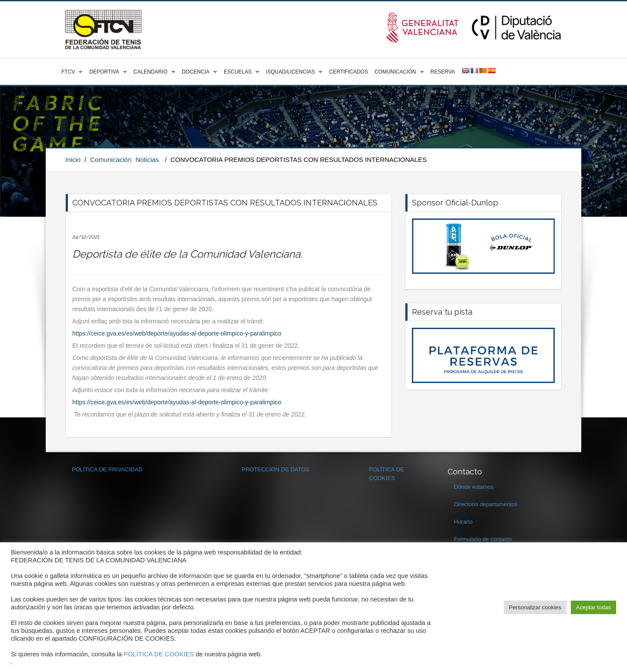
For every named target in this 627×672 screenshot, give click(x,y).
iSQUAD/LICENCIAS (290, 72)
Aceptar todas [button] (593, 607)
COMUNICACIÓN (395, 72)
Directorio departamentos (486, 504)
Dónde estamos (474, 487)
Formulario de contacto (483, 539)
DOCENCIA (196, 72)
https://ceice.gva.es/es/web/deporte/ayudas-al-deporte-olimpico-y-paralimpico (177, 333)
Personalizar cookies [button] (535, 607)
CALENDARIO (151, 72)
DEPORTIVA (104, 72)
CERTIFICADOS (349, 72)
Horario (464, 522)
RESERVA (443, 72)
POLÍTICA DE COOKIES (159, 654)
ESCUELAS (238, 72)
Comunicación (111, 160)
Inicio (73, 160)
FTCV (68, 72)
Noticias (147, 160)
